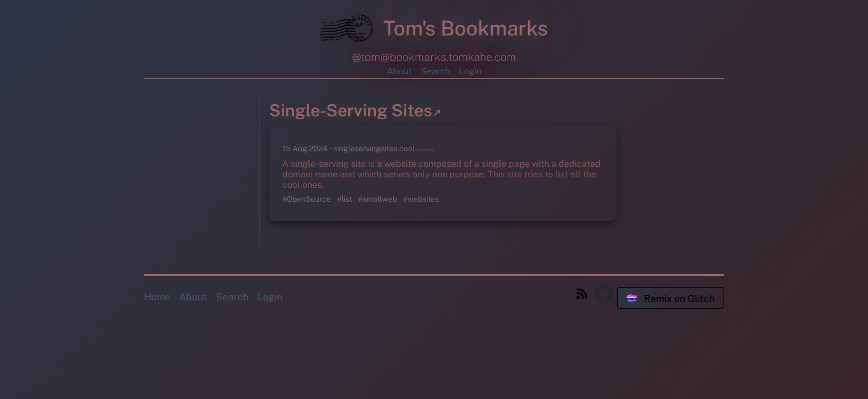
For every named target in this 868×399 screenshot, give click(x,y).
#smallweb (378, 199)
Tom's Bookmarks (434, 30)
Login (470, 71)
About (399, 71)
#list (345, 199)
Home (157, 297)
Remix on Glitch (671, 298)
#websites (421, 199)
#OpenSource (308, 199)
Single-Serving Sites (355, 110)
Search (435, 71)
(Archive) (425, 150)
